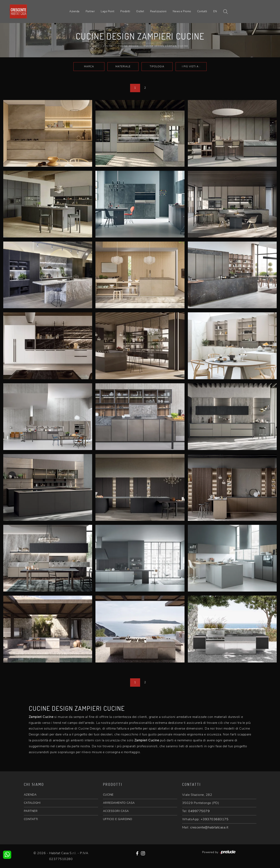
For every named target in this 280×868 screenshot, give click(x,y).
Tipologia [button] (157, 66)
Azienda (74, 11)
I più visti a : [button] (191, 66)
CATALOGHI (32, 803)
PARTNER (31, 811)
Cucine (108, 46)
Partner (90, 11)
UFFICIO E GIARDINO (118, 819)
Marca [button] (89, 66)
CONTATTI (31, 819)
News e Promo (182, 11)
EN (215, 11)
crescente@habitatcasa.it (209, 827)
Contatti (202, 11)
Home (96, 46)
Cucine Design (128, 46)
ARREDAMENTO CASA (119, 803)
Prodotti (125, 11)
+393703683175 (215, 819)
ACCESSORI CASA (116, 811)
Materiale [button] (123, 66)
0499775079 (199, 811)
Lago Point (107, 11)
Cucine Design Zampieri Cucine (166, 46)
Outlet (140, 11)
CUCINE (108, 795)
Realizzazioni (158, 11)
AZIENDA (30, 795)
